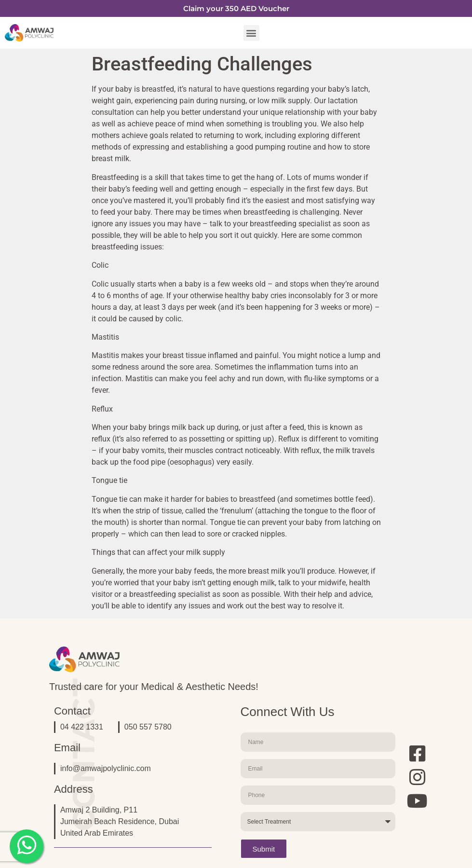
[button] (251, 33)
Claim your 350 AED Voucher (236, 8)
